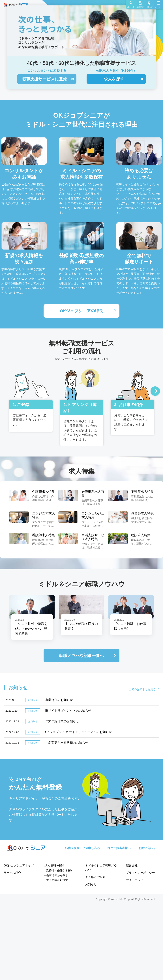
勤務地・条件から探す (60, 870)
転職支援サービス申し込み (82, 848)
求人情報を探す (55, 865)
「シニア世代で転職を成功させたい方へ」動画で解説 (31, 629)
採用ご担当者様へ (119, 848)
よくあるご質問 (95, 877)
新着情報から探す (57, 875)
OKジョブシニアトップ (19, 865)
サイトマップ (135, 880)
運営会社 (132, 865)
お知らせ (91, 884)
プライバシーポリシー (140, 873)
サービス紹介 (12, 873)
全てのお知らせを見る (142, 689)
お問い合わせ (147, 848)
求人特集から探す (57, 880)
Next (155, 391)
